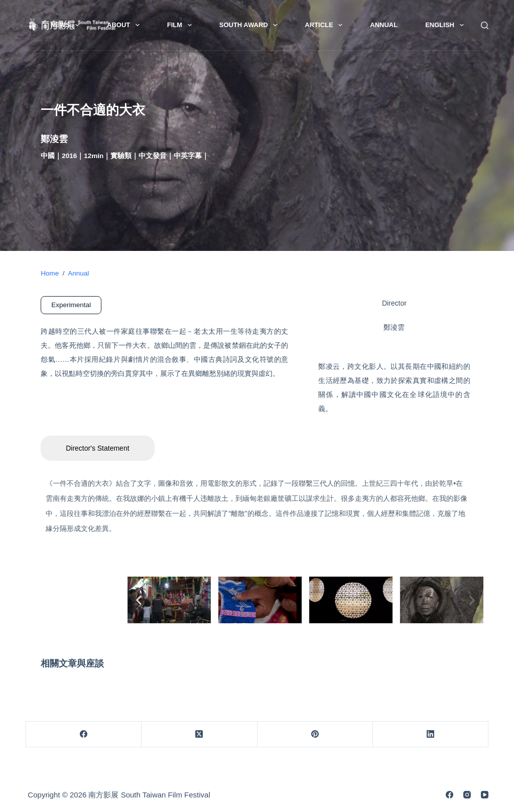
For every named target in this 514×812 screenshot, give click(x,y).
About (125, 25)
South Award (250, 25)
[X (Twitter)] (199, 734)
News (67, 25)
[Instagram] (467, 795)
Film (181, 25)
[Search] (485, 25)
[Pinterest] (315, 734)
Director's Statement (97, 448)
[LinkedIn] (431, 734)
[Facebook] (84, 734)
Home (50, 273)
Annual (384, 25)
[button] (139, 600)
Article (326, 25)
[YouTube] (485, 795)
